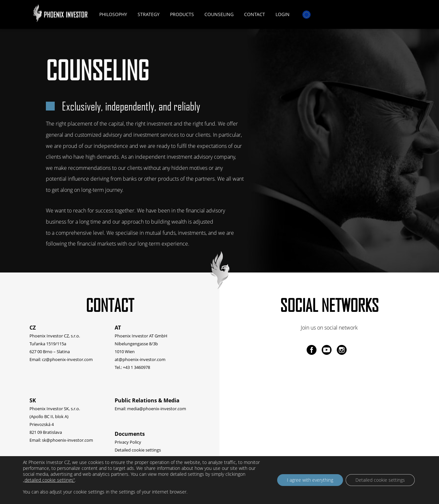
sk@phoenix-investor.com (67, 440)
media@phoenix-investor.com (157, 409)
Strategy (149, 14)
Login (283, 14)
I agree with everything (310, 480)
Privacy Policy (128, 442)
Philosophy (113, 14)
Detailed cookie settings (138, 450)
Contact (255, 14)
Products (182, 14)
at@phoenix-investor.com (140, 359)
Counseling (219, 14)
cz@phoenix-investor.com (67, 359)
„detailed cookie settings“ (49, 480)
